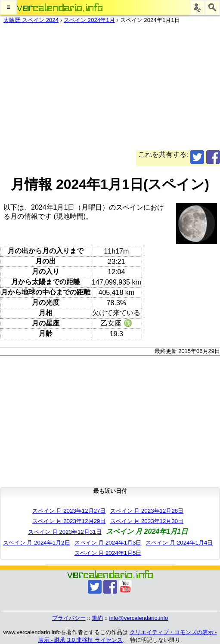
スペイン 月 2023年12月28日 (147, 511)
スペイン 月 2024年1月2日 (37, 543)
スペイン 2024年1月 (89, 20)
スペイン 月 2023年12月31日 (65, 532)
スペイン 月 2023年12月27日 (69, 511)
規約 (97, 618)
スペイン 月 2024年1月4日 (179, 543)
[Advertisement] (107, 90)
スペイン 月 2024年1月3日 (108, 543)
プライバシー (69, 618)
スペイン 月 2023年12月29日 (69, 521)
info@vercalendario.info (139, 618)
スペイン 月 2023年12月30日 (147, 521)
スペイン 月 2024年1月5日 (108, 553)
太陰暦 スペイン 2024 (31, 20)
